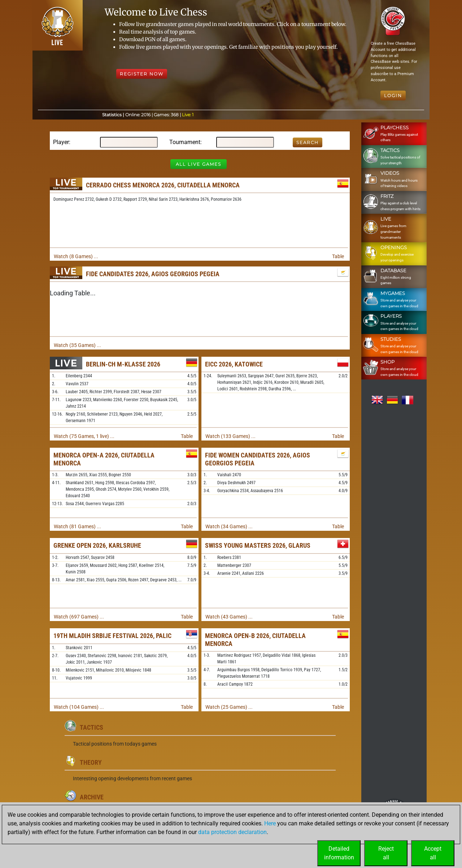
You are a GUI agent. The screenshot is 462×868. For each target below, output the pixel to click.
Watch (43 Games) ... (229, 617)
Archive (92, 797)
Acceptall (433, 853)
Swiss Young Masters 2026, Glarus (258, 545)
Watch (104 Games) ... (79, 707)
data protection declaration (232, 832)
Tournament (185, 142)
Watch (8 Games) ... (76, 256)
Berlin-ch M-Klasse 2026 (123, 364)
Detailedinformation (339, 853)
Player (61, 142)
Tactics (91, 727)
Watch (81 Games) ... (77, 526)
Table (338, 256)
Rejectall (386, 853)
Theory (91, 762)
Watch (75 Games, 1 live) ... (84, 436)
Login (393, 96)
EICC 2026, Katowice (234, 364)
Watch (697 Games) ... (79, 617)
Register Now (142, 74)
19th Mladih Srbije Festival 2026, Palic (112, 636)
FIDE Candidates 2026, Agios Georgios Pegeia (153, 274)
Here (270, 823)
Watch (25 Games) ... (229, 707)
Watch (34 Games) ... (229, 526)
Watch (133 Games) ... (230, 436)
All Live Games (199, 164)
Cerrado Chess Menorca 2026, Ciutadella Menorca (163, 185)
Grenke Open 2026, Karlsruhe (97, 545)
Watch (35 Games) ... (77, 345)
